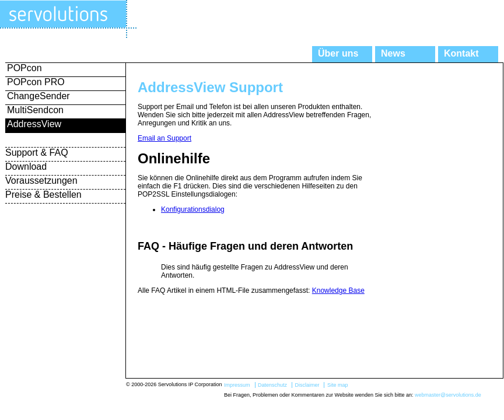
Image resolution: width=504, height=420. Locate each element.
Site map (338, 385)
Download (26, 167)
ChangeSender (38, 96)
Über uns (338, 53)
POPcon (24, 68)
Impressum (237, 385)
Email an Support (164, 138)
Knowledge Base (338, 290)
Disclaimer (307, 385)
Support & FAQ (37, 153)
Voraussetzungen (41, 181)
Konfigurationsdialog (193, 209)
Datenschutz (272, 385)
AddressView (34, 124)
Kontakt (461, 53)
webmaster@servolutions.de (448, 395)
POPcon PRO (36, 82)
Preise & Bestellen (43, 195)
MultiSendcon (35, 110)
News (393, 53)
